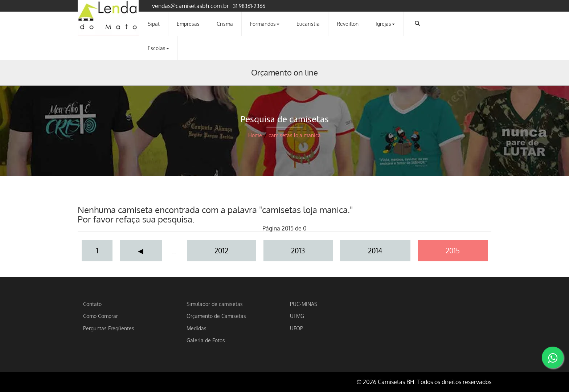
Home (255, 135)
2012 (221, 251)
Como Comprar (101, 316)
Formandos (265, 24)
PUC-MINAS (304, 304)
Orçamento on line (284, 72)
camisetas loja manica (295, 135)
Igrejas (385, 24)
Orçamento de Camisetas (216, 316)
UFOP (296, 328)
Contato (92, 304)
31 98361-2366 (249, 6)
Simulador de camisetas (215, 304)
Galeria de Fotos (206, 340)
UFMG (297, 316)
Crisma (225, 24)
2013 (298, 251)
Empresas (188, 24)
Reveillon (348, 24)
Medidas (197, 328)
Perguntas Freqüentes (109, 328)
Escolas (158, 48)
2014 (375, 251)
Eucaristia (308, 24)
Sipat (154, 24)
